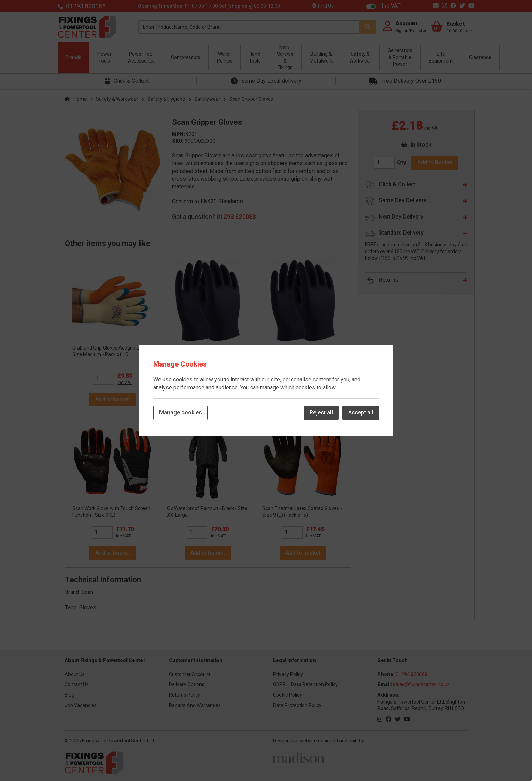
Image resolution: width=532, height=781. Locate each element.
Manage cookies (181, 413)
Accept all (361, 413)
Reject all (321, 413)
